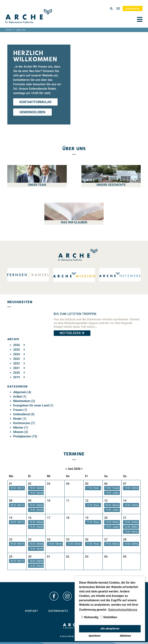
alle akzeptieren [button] (110, 629)
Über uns (21, 30)
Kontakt (32, 611)
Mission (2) (21, 432)
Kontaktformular (35, 102)
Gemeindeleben (32, 112)
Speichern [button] (95, 636)
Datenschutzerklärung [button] (123, 610)
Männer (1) (21, 428)
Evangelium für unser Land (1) (33, 405)
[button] (17, 488)
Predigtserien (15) (25, 436)
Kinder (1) (20, 419)
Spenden (133, 9)
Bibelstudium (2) (24, 401)
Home (9, 30)
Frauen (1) (20, 410)
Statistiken (109, 617)
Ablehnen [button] (125, 636)
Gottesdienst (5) (24, 414)
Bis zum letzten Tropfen (75, 314)
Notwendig (90, 617)
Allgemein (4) (22, 392)
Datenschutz (58, 611)
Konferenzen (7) (24, 423)
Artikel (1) (20, 397)
